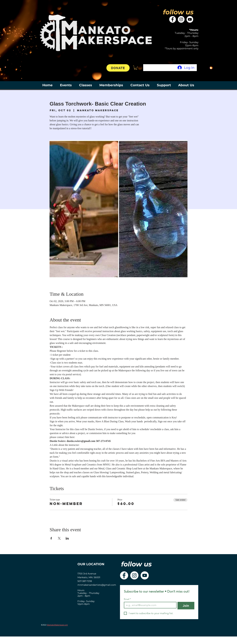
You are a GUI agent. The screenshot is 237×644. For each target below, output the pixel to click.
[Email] (149, 605)
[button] (136, 68)
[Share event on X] (59, 538)
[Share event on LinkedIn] (67, 538)
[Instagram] (181, 19)
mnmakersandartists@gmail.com (97, 585)
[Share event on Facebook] (51, 538)
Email (127, 599)
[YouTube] (190, 19)
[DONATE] (118, 68)
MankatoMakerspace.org (57, 625)
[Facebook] (173, 19)
